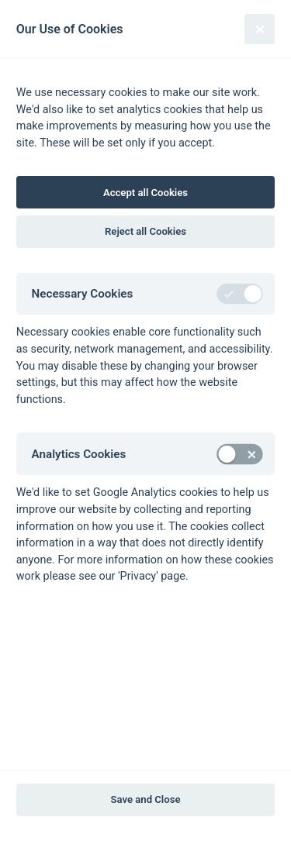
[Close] (260, 29)
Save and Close (146, 799)
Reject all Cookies (145, 231)
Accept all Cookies (145, 193)
